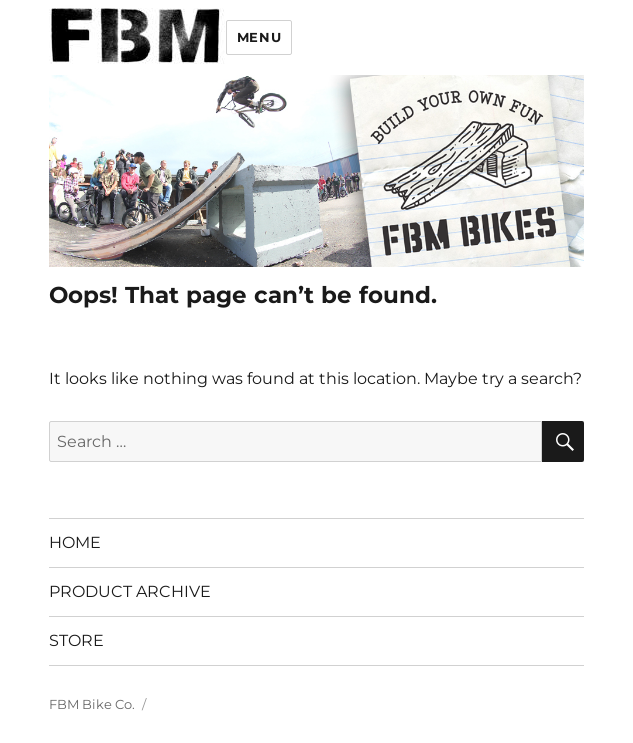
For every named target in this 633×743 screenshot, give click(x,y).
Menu (259, 37)
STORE (76, 640)
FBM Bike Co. (92, 704)
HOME (75, 542)
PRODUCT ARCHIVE (130, 591)
